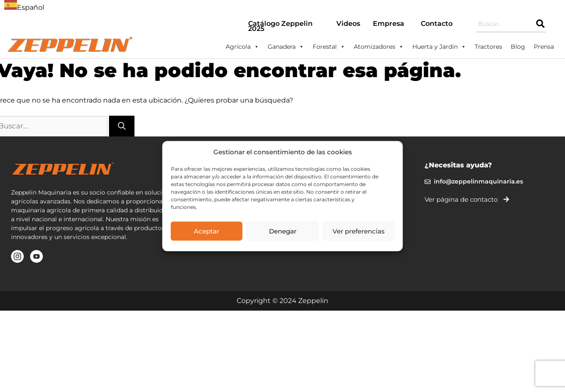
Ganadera (286, 47)
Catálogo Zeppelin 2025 (280, 26)
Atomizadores (379, 47)
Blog (518, 47)
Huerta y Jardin (439, 47)
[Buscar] (122, 126)
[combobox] (24, 6)
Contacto (437, 24)
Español (24, 7)
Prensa (544, 47)
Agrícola (242, 47)
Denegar (283, 231)
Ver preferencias (359, 231)
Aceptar (207, 231)
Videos (348, 24)
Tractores (488, 47)
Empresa (389, 24)
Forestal (329, 47)
